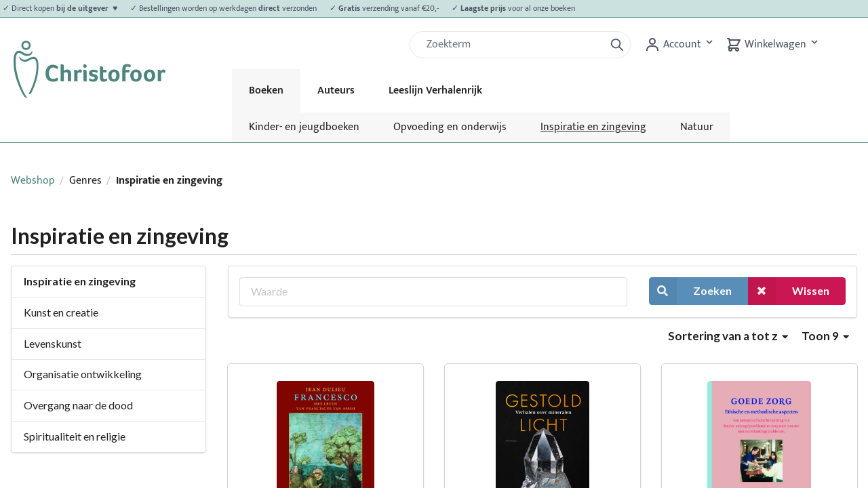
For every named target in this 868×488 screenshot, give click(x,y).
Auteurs (336, 90)
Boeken (266, 90)
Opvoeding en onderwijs (450, 127)
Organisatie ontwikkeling (83, 374)
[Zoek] (513, 45)
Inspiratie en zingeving (593, 127)
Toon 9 (825, 336)
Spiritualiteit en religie (75, 436)
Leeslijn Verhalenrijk (435, 90)
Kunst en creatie (61, 312)
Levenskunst (53, 343)
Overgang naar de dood (78, 405)
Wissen (789, 291)
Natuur (697, 127)
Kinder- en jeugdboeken (304, 127)
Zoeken (690, 291)
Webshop (33, 181)
